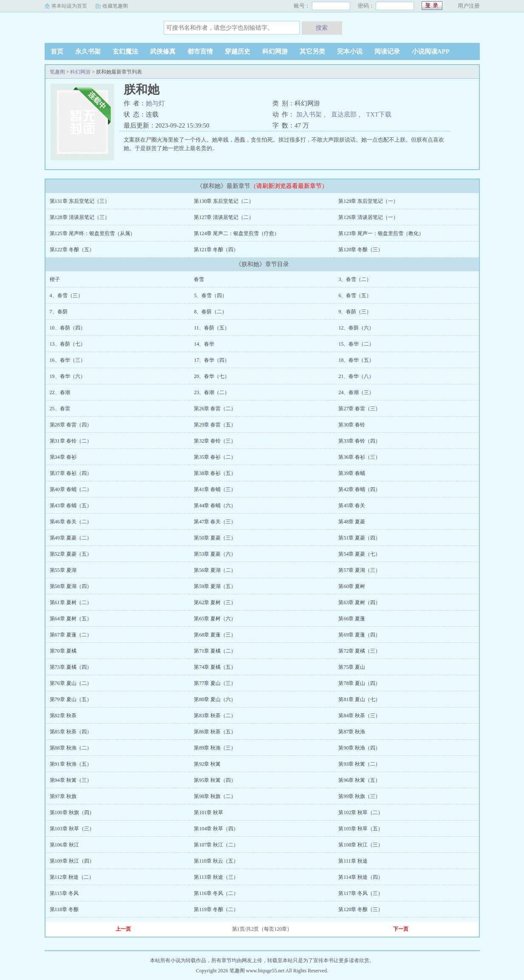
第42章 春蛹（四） (359, 489)
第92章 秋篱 (207, 764)
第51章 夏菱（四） (359, 538)
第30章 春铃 (352, 425)
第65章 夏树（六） (215, 619)
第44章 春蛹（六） (215, 506)
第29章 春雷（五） (215, 425)
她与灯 (155, 103)
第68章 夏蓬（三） (215, 635)
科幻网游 (275, 51)
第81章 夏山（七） (359, 699)
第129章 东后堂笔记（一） (368, 201)
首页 (57, 51)
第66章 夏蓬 (352, 619)
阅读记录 (387, 51)
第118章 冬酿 (64, 909)
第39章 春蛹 (352, 473)
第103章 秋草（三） (72, 829)
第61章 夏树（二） (71, 602)
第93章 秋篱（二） (359, 764)
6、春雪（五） (355, 295)
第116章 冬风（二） (216, 893)
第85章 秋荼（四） (71, 732)
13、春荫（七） (68, 344)
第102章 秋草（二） (361, 812)
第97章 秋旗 (63, 796)
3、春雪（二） (355, 279)
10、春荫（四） (68, 328)
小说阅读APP (431, 51)
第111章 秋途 (353, 861)
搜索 (322, 28)
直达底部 (344, 114)
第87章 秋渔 (352, 732)
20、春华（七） (212, 376)
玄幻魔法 (125, 51)
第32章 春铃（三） (215, 441)
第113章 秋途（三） (216, 877)
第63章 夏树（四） (359, 602)
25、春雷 (60, 409)
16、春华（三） (68, 360)
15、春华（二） (356, 344)
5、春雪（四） (210, 295)
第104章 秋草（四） (216, 829)
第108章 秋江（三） (361, 845)
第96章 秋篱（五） (359, 780)
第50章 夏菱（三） (215, 538)
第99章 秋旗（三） (359, 796)
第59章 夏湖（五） (215, 586)
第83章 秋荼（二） (215, 716)
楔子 (55, 279)
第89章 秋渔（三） (215, 748)
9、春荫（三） (355, 312)
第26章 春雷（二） (215, 409)
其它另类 (312, 51)
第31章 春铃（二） (71, 441)
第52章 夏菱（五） (71, 554)
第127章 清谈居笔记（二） (224, 217)
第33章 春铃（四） (359, 441)
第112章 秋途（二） (72, 877)
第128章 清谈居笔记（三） (80, 217)
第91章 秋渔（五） (71, 764)
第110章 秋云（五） (216, 861)
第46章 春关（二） (71, 522)
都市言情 (200, 51)
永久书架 (88, 51)
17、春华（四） (212, 360)
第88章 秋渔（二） (71, 748)
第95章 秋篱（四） (215, 780)
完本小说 (350, 51)
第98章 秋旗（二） (215, 796)
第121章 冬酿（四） (216, 250)
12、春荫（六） (356, 328)
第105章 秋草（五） (361, 829)
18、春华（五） (356, 360)
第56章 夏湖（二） (215, 570)
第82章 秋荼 (63, 716)
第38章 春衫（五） (215, 473)
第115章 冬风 (64, 893)
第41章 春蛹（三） (215, 489)
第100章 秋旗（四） (72, 812)
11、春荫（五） (212, 328)
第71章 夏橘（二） (215, 651)
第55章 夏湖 (63, 570)
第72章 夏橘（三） (359, 651)
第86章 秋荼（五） (215, 732)
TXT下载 (379, 114)
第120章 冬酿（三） (361, 250)
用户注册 (469, 6)
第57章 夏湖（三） (359, 570)
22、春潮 (60, 392)
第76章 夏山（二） (71, 683)
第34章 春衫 (63, 457)
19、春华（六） (68, 376)
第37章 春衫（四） (71, 473)
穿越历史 (238, 51)
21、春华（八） (356, 376)
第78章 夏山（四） (359, 683)
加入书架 (309, 114)
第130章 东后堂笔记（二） (224, 201)
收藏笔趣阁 (115, 6)
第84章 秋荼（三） (359, 716)
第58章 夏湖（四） (71, 586)
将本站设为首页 (69, 6)
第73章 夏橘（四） (71, 667)
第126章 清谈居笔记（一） (368, 217)
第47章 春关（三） (215, 522)
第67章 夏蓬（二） (71, 635)
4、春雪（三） (66, 295)
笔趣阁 (98, 27)
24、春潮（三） (356, 392)
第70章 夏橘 (63, 651)
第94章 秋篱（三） (71, 780)
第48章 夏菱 (352, 522)
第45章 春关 (352, 506)
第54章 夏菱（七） (359, 554)
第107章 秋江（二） (216, 845)
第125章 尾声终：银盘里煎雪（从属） (92, 233)
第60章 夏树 (352, 586)
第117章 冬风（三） (361, 893)
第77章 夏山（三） (215, 683)
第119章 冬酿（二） (216, 909)
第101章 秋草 (208, 812)
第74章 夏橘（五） (215, 667)
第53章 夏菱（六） (215, 554)
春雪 (199, 279)
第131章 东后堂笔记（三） (80, 201)
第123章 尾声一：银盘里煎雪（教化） (381, 233)
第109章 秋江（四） (72, 861)
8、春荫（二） (210, 312)
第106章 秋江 (64, 845)
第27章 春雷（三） (359, 409)
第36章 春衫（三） (359, 457)
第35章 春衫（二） (215, 457)
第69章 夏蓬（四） (359, 635)
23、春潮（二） (212, 392)
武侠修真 (163, 51)
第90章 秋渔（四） (359, 748)
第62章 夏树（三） (215, 602)
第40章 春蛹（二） (71, 489)
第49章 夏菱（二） (71, 538)
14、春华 (204, 344)
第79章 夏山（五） (71, 699)
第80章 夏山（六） (215, 699)
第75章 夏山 (352, 667)
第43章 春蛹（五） (71, 506)
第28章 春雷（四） (71, 425)
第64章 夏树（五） (71, 619)
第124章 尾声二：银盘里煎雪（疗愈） (237, 233)
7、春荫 (59, 312)
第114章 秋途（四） (361, 877)
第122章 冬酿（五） (72, 250)
